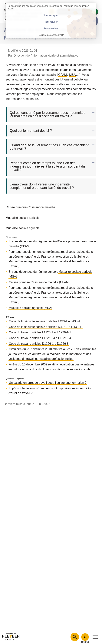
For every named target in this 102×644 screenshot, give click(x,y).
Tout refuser (51, 22)
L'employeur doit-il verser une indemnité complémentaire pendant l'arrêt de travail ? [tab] (42, 186)
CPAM (63, 75)
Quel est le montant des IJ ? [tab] (31, 131)
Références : (11, 317)
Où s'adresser (12, 237)
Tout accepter (51, 15)
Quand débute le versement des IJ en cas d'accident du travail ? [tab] (49, 147)
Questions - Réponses (15, 379)
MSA (72, 75)
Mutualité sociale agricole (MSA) (30, 308)
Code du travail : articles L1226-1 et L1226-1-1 (40, 332)
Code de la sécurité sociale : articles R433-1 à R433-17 (46, 327)
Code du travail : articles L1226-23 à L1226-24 (40, 338)
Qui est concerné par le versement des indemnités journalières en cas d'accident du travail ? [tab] (47, 114)
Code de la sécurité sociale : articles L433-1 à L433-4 (44, 321)
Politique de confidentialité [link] (51, 35)
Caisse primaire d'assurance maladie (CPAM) (39, 282)
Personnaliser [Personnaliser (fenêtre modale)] (51, 28)
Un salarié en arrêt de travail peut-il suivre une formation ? (48, 383)
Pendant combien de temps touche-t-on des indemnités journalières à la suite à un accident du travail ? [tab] (47, 166)
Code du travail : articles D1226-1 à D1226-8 (39, 344)
